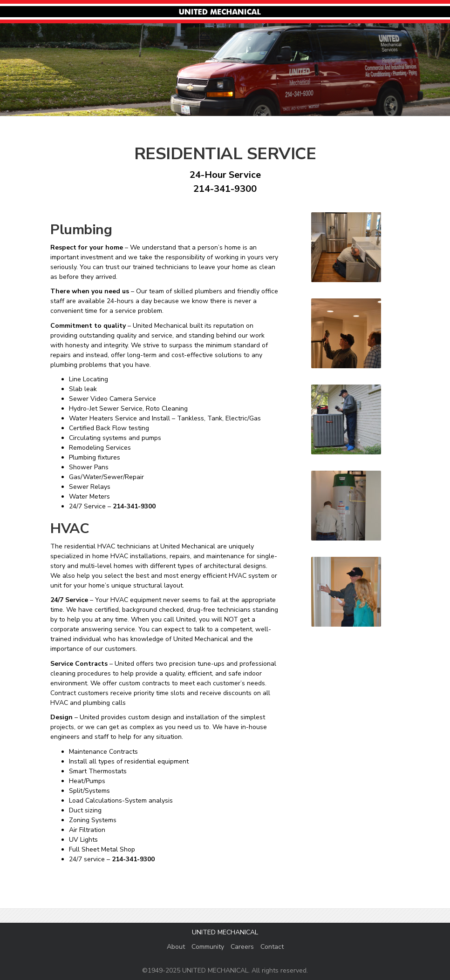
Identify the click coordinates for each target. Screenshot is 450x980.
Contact (272, 947)
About (176, 947)
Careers (242, 947)
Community (208, 947)
